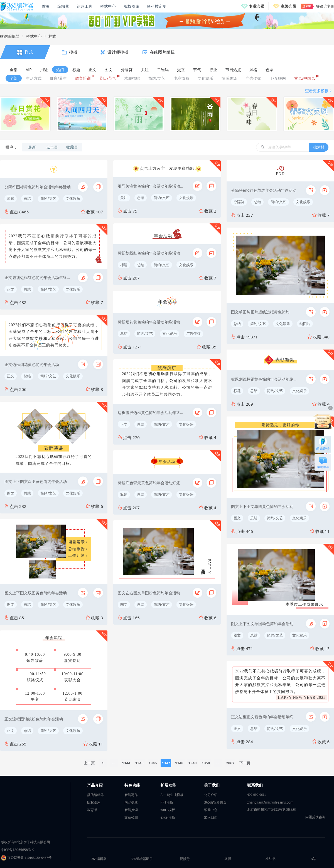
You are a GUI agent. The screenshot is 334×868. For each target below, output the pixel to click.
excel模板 (168, 817)
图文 (11, 493)
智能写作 (131, 795)
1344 (126, 763)
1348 (179, 763)
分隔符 (239, 202)
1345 (139, 763)
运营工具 (85, 6)
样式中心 (108, 6)
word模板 (168, 810)
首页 (46, 6)
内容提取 (131, 802)
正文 (11, 289)
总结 (27, 198)
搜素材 (319, 147)
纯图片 (305, 324)
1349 (193, 763)
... (114, 763)
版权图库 (131, 6)
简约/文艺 (48, 198)
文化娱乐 (73, 198)
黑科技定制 (157, 6)
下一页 (245, 763)
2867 (230, 763)
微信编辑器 (10, 36)
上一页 (89, 763)
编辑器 (63, 6)
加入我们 (211, 817)
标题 (124, 265)
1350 (206, 763)
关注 (124, 198)
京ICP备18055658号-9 (18, 850)
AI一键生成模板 (172, 795)
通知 (11, 198)
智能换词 (131, 810)
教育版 (92, 810)
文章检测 (131, 817)
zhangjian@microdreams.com (270, 802)
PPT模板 (167, 802)
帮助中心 (211, 810)
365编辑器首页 (215, 802)
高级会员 (288, 6)
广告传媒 (193, 333)
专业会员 (257, 6)
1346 (153, 763)
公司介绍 (211, 795)
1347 (166, 763)
